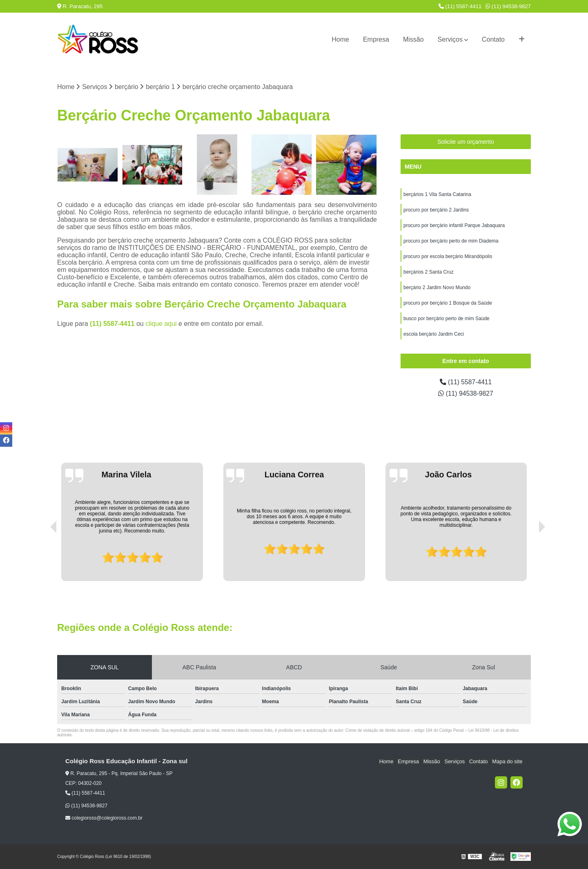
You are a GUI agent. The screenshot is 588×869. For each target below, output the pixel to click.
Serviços (450, 39)
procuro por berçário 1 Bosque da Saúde (448, 303)
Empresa (376, 39)
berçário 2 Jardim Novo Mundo (437, 288)
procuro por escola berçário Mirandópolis (448, 257)
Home (340, 39)
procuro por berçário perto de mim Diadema (451, 241)
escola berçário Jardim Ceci (434, 334)
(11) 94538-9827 (508, 6)
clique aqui (161, 324)
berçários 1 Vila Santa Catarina (437, 195)
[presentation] (42, 558)
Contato (493, 39)
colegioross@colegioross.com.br (104, 818)
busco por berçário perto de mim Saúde (447, 319)
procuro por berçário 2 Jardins (436, 210)
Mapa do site (507, 762)
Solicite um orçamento (466, 142)
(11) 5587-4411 (460, 6)
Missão (413, 39)
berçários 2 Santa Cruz (429, 272)
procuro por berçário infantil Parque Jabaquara (454, 226)
